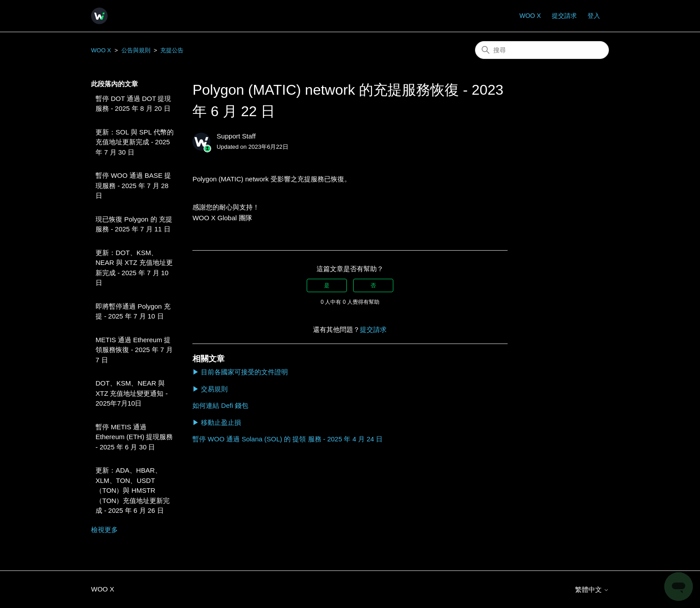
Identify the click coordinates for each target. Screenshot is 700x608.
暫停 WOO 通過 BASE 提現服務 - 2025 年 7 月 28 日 (133, 185)
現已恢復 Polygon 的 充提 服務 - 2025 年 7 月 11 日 (134, 224)
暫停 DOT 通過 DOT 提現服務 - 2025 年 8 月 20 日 (133, 104)
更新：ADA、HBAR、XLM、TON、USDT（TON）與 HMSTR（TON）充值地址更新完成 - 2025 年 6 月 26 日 (133, 490)
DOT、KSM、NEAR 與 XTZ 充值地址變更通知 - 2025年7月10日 (132, 393)
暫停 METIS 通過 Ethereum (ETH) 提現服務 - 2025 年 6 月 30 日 (134, 437)
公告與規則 (136, 50)
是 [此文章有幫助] (327, 285)
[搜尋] (542, 50)
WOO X (530, 16)
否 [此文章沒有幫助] (373, 285)
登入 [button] (594, 16)
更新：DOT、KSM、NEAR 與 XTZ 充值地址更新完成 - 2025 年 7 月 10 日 (134, 268)
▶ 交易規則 (210, 389)
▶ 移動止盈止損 (217, 422)
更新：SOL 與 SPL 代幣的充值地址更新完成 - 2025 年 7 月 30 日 (135, 142)
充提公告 (172, 50)
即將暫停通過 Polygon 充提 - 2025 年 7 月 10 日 (133, 311)
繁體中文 (592, 589)
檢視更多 (104, 530)
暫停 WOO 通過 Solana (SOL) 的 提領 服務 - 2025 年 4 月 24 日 (287, 439)
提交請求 (564, 16)
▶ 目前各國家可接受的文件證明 (240, 372)
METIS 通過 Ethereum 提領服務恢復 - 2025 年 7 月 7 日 (134, 350)
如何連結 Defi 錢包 (220, 405)
